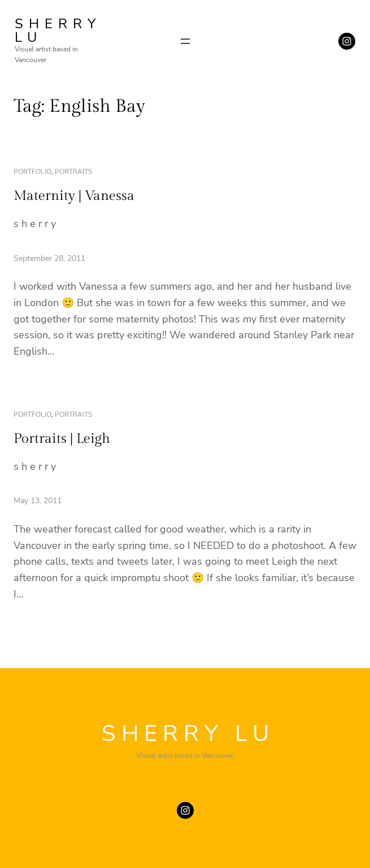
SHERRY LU (58, 30)
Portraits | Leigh (62, 439)
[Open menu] (185, 41)
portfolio (32, 172)
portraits (73, 172)
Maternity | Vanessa (74, 196)
